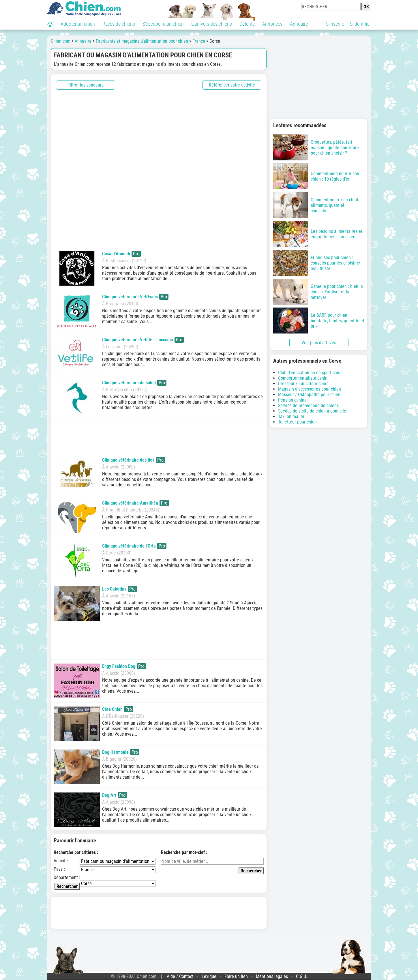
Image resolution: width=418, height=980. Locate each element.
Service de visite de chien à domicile (312, 411)
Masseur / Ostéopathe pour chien (309, 395)
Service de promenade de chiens (308, 405)
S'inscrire (335, 24)
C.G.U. (302, 976)
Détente (247, 24)
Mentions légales (272, 976)
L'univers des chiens (212, 24)
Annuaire (299, 24)
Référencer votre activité (232, 85)
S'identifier (360, 24)
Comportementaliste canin (303, 378)
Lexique (209, 976)
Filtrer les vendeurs (86, 85)
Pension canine (292, 400)
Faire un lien (236, 976)
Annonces (272, 24)
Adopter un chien (78, 24)
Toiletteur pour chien (297, 422)
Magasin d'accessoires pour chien (310, 389)
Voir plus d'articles (319, 343)
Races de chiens (119, 24)
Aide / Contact (180, 976)
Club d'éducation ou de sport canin (310, 373)
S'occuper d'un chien (163, 24)
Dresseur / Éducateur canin (303, 384)
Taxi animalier (291, 416)
